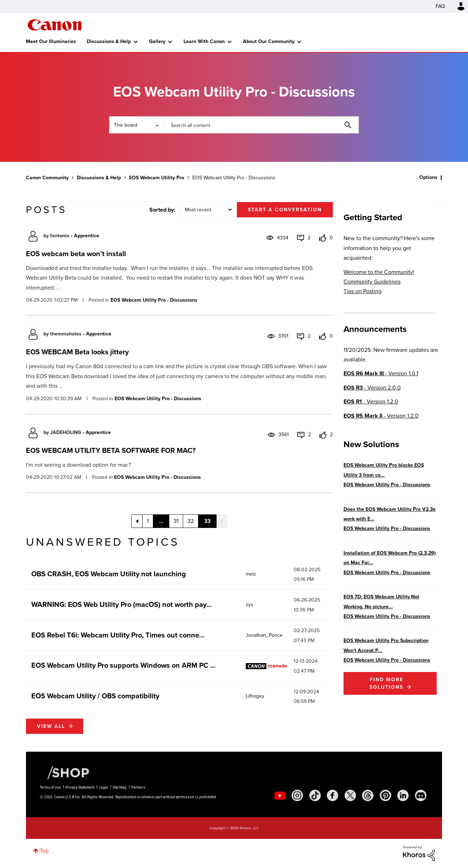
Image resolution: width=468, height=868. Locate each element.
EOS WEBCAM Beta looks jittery (77, 352)
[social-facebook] (333, 795)
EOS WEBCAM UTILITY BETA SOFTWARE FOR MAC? (111, 450)
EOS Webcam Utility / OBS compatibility (95, 696)
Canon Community (55, 25)
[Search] (261, 125)
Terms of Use (50, 787)
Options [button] (428, 177)
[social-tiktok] (315, 795)
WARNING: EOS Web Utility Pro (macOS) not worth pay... (121, 604)
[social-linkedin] (403, 795)
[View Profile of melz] (251, 574)
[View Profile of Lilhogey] (255, 696)
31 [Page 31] (176, 521)
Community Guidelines (372, 282)
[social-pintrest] (385, 795)
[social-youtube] (280, 795)
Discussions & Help (109, 41)
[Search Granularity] (136, 125)
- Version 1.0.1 (381, 373)
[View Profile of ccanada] (277, 666)
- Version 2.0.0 (372, 388)
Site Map (120, 787)
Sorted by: (162, 210)
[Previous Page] (137, 521)
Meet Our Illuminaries (51, 41)
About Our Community (269, 41)
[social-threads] (368, 795)
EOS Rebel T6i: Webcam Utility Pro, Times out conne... (118, 635)
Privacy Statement (80, 787)
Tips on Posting (363, 291)
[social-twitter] (350, 795)
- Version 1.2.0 (371, 401)
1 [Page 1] (148, 521)
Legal (103, 787)
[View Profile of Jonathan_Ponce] (264, 635)
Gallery (157, 41)
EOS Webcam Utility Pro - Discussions (154, 300)
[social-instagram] (297, 795)
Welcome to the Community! (379, 272)
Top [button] (44, 851)
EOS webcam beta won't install (76, 254)
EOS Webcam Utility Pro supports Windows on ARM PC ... (123, 665)
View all (51, 726)
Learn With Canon (204, 41)
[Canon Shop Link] (65, 772)
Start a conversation (285, 210)
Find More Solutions (386, 683)
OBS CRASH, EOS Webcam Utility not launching (109, 574)
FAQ (440, 6)
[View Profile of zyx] (249, 605)
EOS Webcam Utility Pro (157, 178)
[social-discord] (421, 795)
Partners (138, 787)
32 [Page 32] (191, 521)
